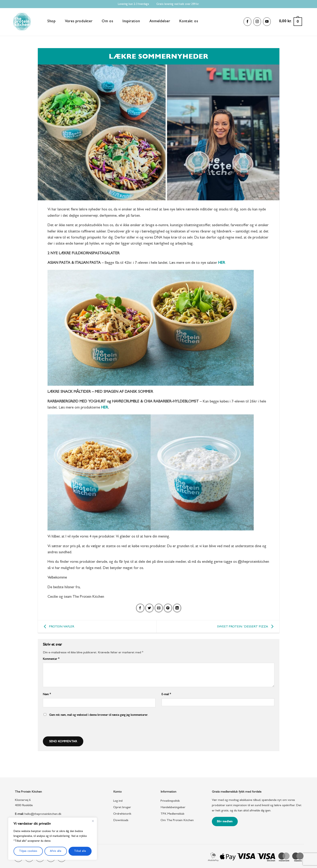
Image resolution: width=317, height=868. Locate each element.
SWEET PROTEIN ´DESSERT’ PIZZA (246, 627)
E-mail (166, 695)
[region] (53, 839)
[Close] (93, 821)
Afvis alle (56, 851)
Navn (47, 695)
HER (105, 408)
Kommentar (51, 659)
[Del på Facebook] (140, 608)
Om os (107, 22)
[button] (291, 22)
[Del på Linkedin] (177, 608)
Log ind (118, 801)
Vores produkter (79, 22)
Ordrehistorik (122, 814)
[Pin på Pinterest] (168, 608)
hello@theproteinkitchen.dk (43, 814)
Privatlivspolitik (170, 801)
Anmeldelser (160, 22)
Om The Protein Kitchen (177, 820)
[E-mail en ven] (159, 608)
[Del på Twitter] (149, 608)
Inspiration (131, 22)
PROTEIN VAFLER (58, 627)
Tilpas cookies (28, 851)
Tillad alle (80, 851)
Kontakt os (189, 22)
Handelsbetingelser (173, 808)
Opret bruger (122, 808)
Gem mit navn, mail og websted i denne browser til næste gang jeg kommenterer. (99, 715)
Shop (51, 22)
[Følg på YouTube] (267, 22)
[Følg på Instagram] (257, 22)
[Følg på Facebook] (247, 22)
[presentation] (70, 728)
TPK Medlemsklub (172, 814)
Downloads (121, 820)
